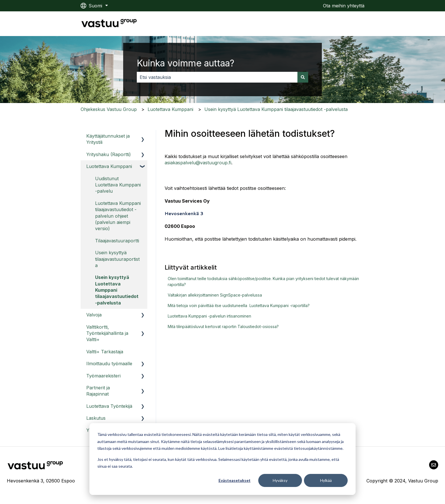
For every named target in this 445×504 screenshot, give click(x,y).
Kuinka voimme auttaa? (186, 63)
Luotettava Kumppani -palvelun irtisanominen (209, 316)
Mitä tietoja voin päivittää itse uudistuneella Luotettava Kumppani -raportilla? (239, 305)
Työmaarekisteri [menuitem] (103, 376)
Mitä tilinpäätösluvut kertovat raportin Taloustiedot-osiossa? (223, 326)
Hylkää (326, 480)
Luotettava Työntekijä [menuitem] (109, 406)
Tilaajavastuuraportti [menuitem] (117, 241)
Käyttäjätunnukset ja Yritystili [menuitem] (108, 139)
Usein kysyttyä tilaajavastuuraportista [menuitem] (117, 259)
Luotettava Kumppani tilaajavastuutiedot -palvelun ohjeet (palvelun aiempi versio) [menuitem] (118, 216)
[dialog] (222, 459)
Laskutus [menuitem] (96, 418)
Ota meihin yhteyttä (344, 6)
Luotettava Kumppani (170, 109)
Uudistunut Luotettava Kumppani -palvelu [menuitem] (118, 185)
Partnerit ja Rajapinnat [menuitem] (98, 391)
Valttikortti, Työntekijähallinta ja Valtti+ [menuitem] (107, 333)
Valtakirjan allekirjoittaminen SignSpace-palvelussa (215, 295)
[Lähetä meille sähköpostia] (434, 465)
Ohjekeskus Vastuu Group (109, 109)
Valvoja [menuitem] (94, 315)
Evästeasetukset (235, 480)
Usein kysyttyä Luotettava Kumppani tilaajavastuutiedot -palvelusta (276, 109)
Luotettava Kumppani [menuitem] (109, 166)
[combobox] (217, 77)
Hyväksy (280, 480)
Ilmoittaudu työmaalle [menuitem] (109, 364)
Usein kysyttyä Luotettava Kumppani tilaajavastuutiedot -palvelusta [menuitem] (117, 290)
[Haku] (303, 77)
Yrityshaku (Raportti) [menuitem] (109, 154)
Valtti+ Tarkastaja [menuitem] (105, 352)
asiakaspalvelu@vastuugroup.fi (198, 163)
